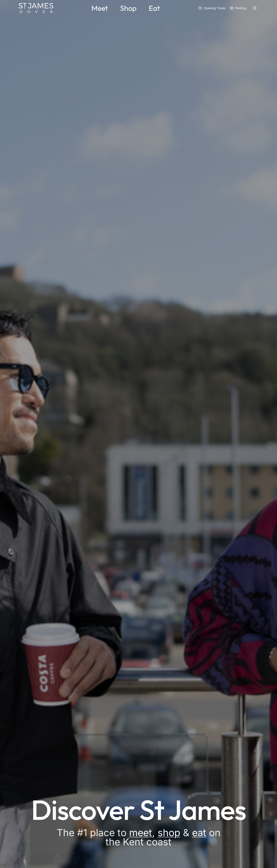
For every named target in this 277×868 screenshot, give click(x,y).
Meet (100, 8)
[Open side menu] (255, 8)
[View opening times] (212, 8)
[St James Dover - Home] (36, 8)
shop (169, 833)
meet (141, 833)
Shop (128, 8)
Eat (154, 8)
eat (199, 833)
